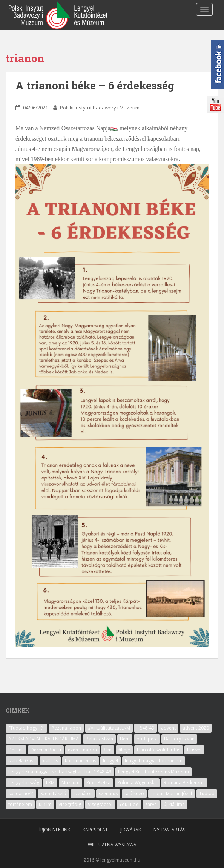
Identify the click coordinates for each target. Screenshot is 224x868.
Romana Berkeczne (184, 783)
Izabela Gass (22, 761)
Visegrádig (70, 804)
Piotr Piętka (98, 783)
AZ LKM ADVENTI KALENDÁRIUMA (44, 739)
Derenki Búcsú (46, 750)
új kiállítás (174, 804)
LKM (50, 783)
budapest (147, 739)
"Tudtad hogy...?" (26, 728)
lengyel (110, 761)
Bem (125, 739)
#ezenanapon (66, 728)
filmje (124, 750)
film (108, 750)
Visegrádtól (100, 804)
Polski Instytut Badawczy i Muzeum (100, 108)
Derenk (16, 750)
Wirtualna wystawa (112, 845)
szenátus (108, 793)
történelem (20, 804)
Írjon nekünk (55, 830)
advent (168, 728)
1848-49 (146, 728)
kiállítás (50, 761)
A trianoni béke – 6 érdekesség (95, 85)
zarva (151, 804)
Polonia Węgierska (137, 783)
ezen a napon (82, 750)
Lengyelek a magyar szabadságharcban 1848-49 (60, 772)
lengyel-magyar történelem (154, 761)
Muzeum (71, 783)
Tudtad (207, 793)
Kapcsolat (95, 830)
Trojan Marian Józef (172, 793)
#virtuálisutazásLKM (109, 728)
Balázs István (99, 739)
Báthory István (179, 739)
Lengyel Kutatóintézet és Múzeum (153, 772)
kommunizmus (81, 761)
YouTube (129, 804)
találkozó (134, 793)
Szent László (53, 793)
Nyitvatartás (169, 830)
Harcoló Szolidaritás (159, 750)
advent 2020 (196, 728)
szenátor (83, 793)
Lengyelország (24, 783)
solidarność (21, 793)
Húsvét (194, 750)
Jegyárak (131, 830)
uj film (45, 804)
